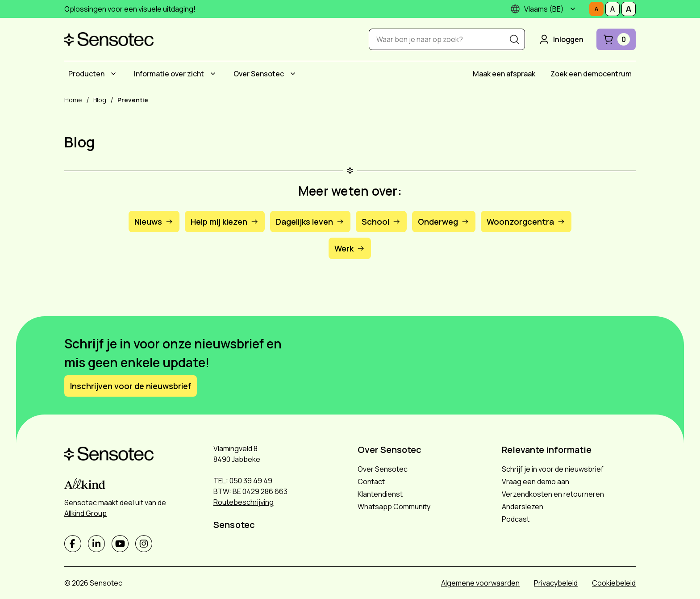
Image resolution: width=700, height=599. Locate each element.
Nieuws (154, 222)
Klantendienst (380, 494)
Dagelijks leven (310, 222)
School (381, 222)
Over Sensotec (259, 74)
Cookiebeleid (614, 583)
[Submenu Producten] (113, 74)
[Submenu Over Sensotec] (293, 74)
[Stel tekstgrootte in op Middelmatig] (612, 9)
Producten (86, 74)
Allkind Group (85, 513)
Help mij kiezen (225, 222)
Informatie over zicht (169, 74)
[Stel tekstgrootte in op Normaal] (596, 9)
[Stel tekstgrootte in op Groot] (629, 9)
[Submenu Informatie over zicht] (213, 74)
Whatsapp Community (394, 507)
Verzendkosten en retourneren (553, 494)
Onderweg (444, 222)
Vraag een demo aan (535, 482)
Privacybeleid (556, 583)
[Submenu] (573, 9)
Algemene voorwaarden (480, 583)
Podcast (516, 519)
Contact (371, 482)
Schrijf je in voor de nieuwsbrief (553, 469)
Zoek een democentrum (591, 74)
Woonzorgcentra (526, 222)
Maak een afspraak (504, 74)
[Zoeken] (514, 39)
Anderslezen (523, 507)
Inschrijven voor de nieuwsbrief (131, 386)
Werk (350, 248)
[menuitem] (94, 74)
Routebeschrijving (244, 502)
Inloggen (561, 39)
